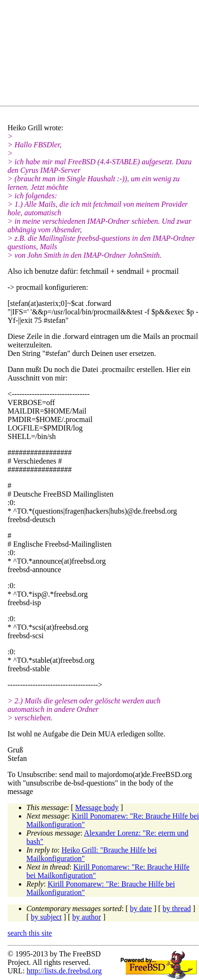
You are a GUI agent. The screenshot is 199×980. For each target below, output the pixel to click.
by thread (177, 908)
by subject (46, 917)
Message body (97, 807)
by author (87, 917)
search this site (30, 933)
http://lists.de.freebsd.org (64, 971)
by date (141, 908)
